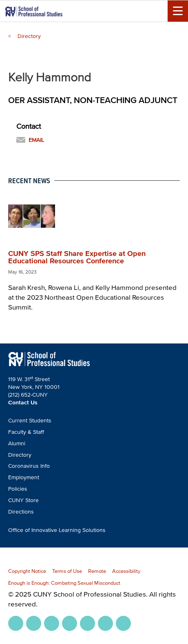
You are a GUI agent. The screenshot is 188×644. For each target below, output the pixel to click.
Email (36, 140)
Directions (21, 512)
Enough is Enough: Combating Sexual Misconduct (64, 583)
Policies (18, 489)
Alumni (17, 443)
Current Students (30, 421)
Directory (29, 36)
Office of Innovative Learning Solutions (57, 530)
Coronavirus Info (29, 466)
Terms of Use (67, 571)
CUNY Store (23, 500)
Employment (24, 477)
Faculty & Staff (26, 432)
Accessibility (126, 571)
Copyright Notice (27, 571)
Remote (97, 571)
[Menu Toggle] (178, 11)
